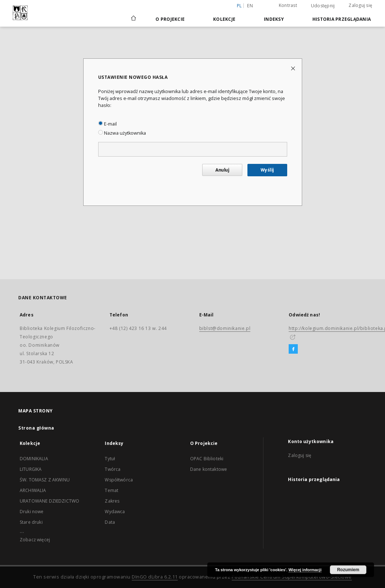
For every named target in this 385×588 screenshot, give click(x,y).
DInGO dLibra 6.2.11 (155, 577)
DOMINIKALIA (34, 459)
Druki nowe (32, 512)
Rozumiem (348, 570)
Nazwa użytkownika (122, 133)
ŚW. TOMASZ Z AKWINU (45, 480)
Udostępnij (323, 6)
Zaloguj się (360, 5)
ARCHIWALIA (33, 490)
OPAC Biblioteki (207, 459)
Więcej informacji (305, 570)
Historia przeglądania (342, 19)
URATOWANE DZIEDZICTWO (49, 501)
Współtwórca (119, 480)
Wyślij (267, 170)
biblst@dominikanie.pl (225, 328)
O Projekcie (170, 19)
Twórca (113, 469)
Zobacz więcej (35, 540)
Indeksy (274, 19)
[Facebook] (293, 349)
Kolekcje (224, 19)
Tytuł (110, 459)
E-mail (107, 124)
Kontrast (288, 5)
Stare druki (31, 522)
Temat (111, 490)
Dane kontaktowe (209, 469)
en (250, 6)
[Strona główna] (133, 19)
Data (110, 522)
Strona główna (36, 428)
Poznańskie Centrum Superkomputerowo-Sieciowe (292, 577)
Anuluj (222, 170)
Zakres (112, 501)
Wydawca (115, 512)
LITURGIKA (31, 469)
